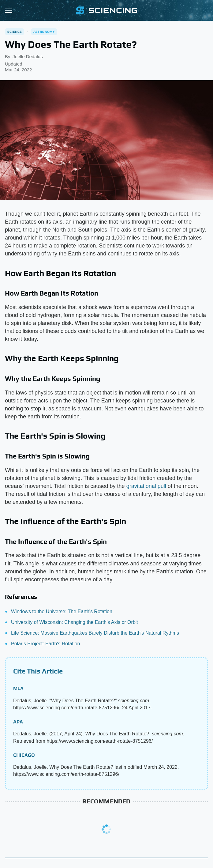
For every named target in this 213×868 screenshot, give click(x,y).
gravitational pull (146, 486)
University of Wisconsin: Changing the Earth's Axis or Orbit (75, 622)
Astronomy (44, 32)
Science (15, 32)
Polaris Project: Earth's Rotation (45, 644)
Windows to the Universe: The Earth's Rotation (62, 611)
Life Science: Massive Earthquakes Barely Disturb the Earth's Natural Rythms (95, 633)
